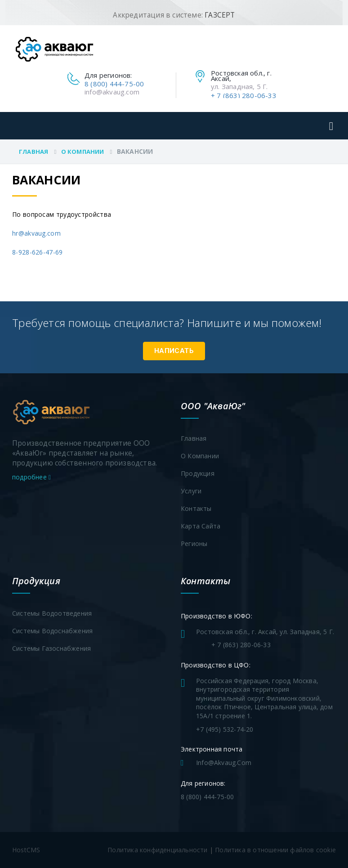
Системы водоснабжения (52, 631)
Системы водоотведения (52, 613)
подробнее (31, 477)
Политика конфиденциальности (157, 850)
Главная (33, 152)
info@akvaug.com (112, 92)
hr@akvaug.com (36, 233)
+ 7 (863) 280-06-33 (244, 95)
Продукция (198, 473)
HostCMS (26, 850)
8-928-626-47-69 (38, 252)
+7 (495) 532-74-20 (225, 729)
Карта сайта (201, 526)
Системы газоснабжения (51, 648)
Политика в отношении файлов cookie (275, 850)
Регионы (194, 544)
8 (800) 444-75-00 (114, 84)
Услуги (191, 491)
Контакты (196, 508)
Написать (174, 351)
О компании (83, 152)
